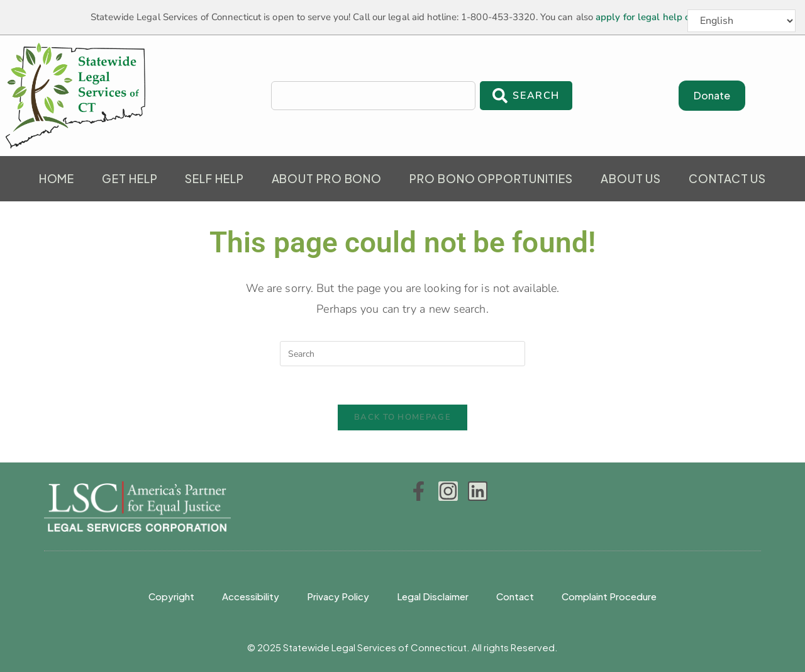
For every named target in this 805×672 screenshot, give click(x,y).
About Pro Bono (327, 178)
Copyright (171, 596)
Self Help (214, 178)
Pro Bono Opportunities (491, 178)
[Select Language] (741, 21)
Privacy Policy (338, 596)
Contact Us (727, 178)
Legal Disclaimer (433, 596)
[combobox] (374, 96)
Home (57, 178)
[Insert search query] (402, 354)
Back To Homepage (402, 417)
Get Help (130, 178)
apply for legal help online (654, 17)
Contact (515, 596)
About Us (631, 178)
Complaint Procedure (609, 596)
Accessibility (251, 596)
